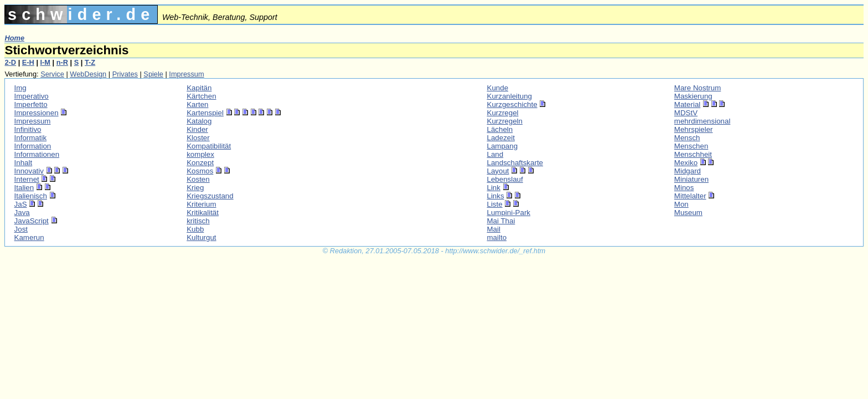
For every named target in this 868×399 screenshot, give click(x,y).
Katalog (199, 121)
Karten (197, 104)
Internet (27, 179)
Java (22, 213)
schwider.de (81, 14)
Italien (24, 188)
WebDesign (88, 74)
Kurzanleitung (510, 96)
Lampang (503, 146)
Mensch (687, 138)
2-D (10, 62)
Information (33, 146)
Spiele (153, 74)
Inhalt (24, 163)
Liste (495, 204)
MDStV (686, 113)
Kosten (198, 179)
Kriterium (201, 204)
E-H (28, 62)
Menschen (691, 146)
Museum (688, 213)
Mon (681, 204)
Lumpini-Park (509, 213)
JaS (21, 204)
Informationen (37, 154)
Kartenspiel (205, 113)
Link (494, 188)
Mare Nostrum (697, 88)
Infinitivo (28, 129)
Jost (21, 229)
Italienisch (31, 196)
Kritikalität (203, 213)
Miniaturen (691, 179)
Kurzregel (503, 113)
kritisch (198, 221)
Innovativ (29, 171)
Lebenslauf (505, 179)
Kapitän (199, 88)
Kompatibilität (209, 146)
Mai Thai (501, 221)
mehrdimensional (702, 121)
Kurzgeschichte (512, 104)
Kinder (197, 129)
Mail (494, 229)
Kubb (195, 229)
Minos (684, 188)
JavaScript (32, 221)
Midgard (688, 171)
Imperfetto (31, 104)
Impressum (186, 74)
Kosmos (200, 171)
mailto (497, 237)
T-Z (90, 62)
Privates (125, 74)
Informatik (31, 138)
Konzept (200, 163)
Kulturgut (201, 237)
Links (496, 196)
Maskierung (693, 96)
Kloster (198, 138)
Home (14, 38)
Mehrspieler (694, 129)
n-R (62, 62)
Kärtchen (201, 96)
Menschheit (693, 154)
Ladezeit (501, 138)
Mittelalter (690, 196)
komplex (200, 154)
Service (52, 74)
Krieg (195, 188)
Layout (498, 171)
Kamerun (29, 237)
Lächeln (500, 129)
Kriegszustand (210, 196)
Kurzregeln (505, 121)
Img (20, 88)
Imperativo (32, 96)
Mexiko (686, 163)
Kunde (498, 88)
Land (495, 154)
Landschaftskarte (515, 163)
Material (687, 104)
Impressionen (37, 113)
